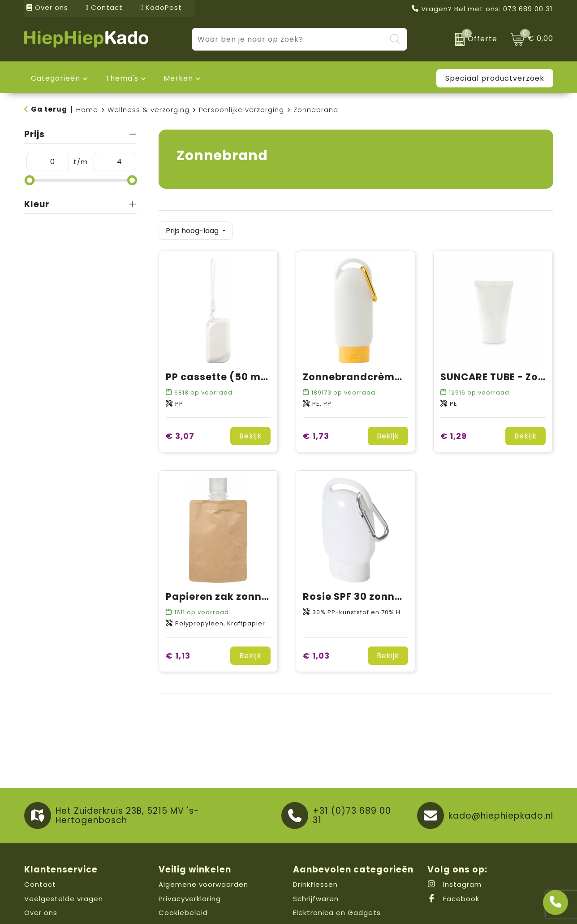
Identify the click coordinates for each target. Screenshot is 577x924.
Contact (104, 7)
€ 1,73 (316, 436)
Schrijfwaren (316, 899)
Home (87, 110)
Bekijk (250, 436)
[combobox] (289, 39)
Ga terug (49, 109)
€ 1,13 (178, 656)
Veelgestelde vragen (64, 899)
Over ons (47, 7)
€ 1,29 (454, 436)
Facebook (453, 899)
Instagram (454, 884)
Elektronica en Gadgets (337, 913)
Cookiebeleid (183, 913)
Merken (178, 78)
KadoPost (161, 7)
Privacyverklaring (190, 899)
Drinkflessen (315, 884)
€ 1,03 (316, 656)
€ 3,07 (180, 436)
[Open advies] (555, 902)
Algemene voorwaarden (203, 884)
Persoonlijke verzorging (241, 110)
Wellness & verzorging (149, 110)
